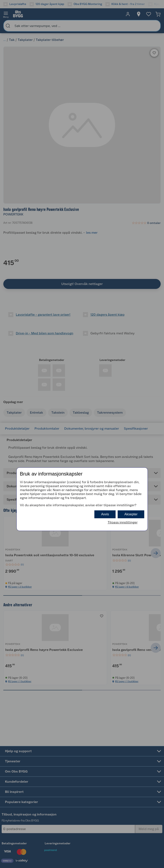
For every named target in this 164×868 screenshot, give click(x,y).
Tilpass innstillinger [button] (123, 522)
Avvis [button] (105, 514)
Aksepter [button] (131, 514)
